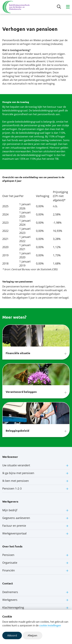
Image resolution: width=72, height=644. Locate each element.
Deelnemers (10, 592)
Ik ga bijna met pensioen (18, 473)
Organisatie (10, 563)
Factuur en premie (14, 526)
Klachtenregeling (13, 607)
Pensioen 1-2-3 (12, 488)
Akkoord (12, 635)
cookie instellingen (50, 625)
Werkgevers (10, 600)
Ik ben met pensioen (16, 481)
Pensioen (8, 555)
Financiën (9, 570)
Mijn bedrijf (10, 510)
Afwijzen (32, 635)
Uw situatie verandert (16, 465)
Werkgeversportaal (14, 533)
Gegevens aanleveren (16, 518)
